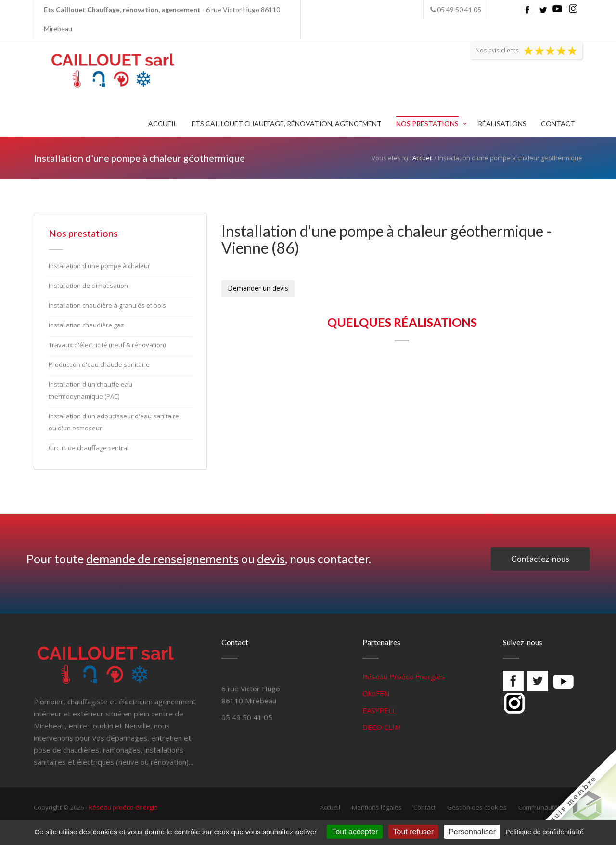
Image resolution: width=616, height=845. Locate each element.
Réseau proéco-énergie (123, 807)
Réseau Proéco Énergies (404, 676)
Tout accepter (355, 832)
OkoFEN (376, 693)
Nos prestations (427, 123)
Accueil (163, 123)
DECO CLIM (382, 727)
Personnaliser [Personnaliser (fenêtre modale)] (472, 832)
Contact (558, 123)
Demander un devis (258, 288)
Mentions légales (377, 807)
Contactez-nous (540, 559)
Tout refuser (413, 832)
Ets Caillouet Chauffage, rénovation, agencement (287, 123)
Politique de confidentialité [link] (545, 832)
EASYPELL (379, 710)
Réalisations (502, 123)
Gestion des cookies (477, 807)
